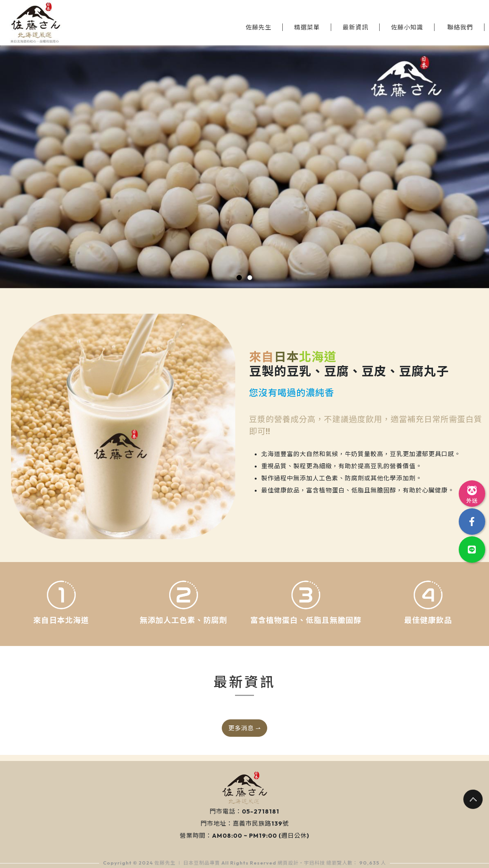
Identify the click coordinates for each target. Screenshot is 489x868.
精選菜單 (307, 27)
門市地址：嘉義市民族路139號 (245, 823)
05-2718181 (261, 811)
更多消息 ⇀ (244, 728)
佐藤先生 (259, 27)
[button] (239, 278)
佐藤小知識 (407, 27)
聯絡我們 (460, 27)
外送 (472, 493)
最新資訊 (355, 27)
